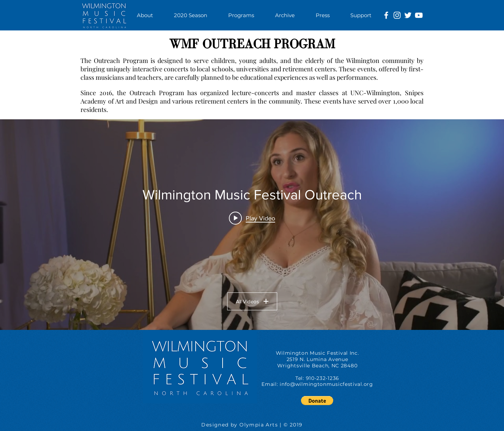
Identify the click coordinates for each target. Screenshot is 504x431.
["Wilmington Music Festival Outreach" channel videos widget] (252, 225)
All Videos (252, 301)
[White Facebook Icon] (386, 15)
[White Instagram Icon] (397, 15)
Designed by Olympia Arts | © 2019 (252, 425)
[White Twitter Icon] (408, 15)
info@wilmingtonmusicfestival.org (326, 384)
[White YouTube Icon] (419, 15)
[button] (241, 15)
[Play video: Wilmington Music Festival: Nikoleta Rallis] (252, 218)
